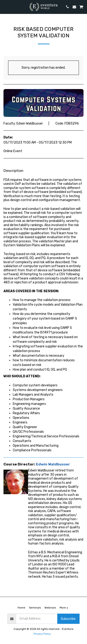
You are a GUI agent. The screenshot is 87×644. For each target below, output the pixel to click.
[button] (5, 7)
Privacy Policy (42, 634)
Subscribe (68, 619)
